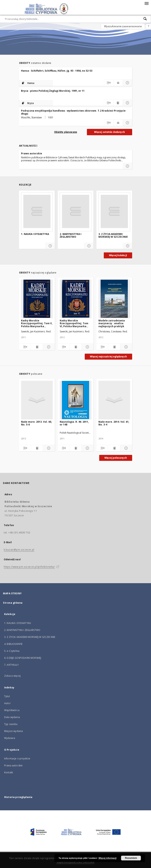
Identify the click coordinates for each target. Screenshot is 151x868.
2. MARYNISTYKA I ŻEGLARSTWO (71, 236)
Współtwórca (12, 710)
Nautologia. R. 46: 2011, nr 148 (74, 423)
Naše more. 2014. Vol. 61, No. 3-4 (114, 423)
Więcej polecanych (116, 458)
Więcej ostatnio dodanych (110, 132)
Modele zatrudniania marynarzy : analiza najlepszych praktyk (112, 323)
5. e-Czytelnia (12, 651)
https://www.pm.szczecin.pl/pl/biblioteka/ (29, 567)
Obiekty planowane (66, 132)
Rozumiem (131, 858)
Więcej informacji (108, 858)
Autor (7, 703)
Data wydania (12, 717)
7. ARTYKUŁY (11, 665)
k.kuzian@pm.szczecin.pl (19, 550)
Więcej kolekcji (118, 255)
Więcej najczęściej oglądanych (108, 357)
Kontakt (9, 772)
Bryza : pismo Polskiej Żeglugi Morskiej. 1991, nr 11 (53, 91)
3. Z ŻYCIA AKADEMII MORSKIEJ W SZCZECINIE (113, 236)
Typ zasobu (11, 724)
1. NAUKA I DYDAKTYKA (35, 234)
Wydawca (10, 738)
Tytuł (7, 696)
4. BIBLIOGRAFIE (13, 644)
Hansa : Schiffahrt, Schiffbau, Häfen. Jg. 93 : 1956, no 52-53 (57, 71)
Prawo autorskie (32, 153)
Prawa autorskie (13, 765)
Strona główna (13, 603)
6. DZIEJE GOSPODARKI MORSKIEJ (23, 658)
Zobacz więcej (12, 676)
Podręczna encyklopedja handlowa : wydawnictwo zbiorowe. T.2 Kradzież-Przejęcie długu (73, 112)
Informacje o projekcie (17, 759)
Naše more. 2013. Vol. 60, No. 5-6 (36, 423)
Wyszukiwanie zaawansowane (123, 26)
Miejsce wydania (13, 731)
